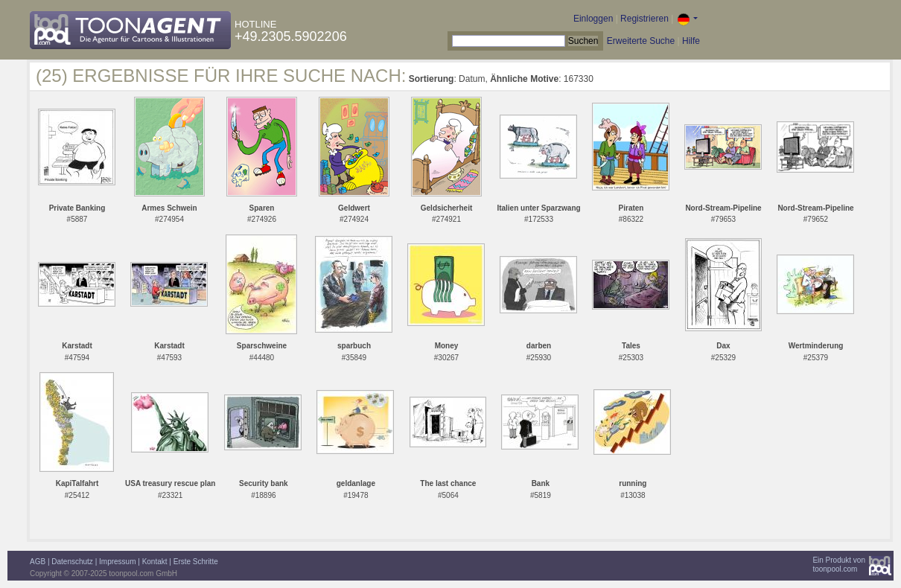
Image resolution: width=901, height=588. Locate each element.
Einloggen (593, 19)
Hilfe (691, 41)
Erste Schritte (196, 562)
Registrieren (644, 19)
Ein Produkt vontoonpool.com (839, 565)
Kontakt (155, 562)
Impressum (117, 562)
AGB (38, 562)
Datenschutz (72, 562)
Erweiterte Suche (641, 41)
